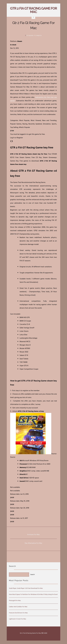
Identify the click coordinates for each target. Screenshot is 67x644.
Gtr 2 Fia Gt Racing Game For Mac (33, 10)
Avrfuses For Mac (33, 535)
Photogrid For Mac (15, 601)
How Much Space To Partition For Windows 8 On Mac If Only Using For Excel (33, 594)
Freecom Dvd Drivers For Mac (18, 613)
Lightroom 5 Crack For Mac (18, 619)
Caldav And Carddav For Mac (18, 607)
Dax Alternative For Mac (33, 543)
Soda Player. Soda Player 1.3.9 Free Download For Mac (26, 588)
